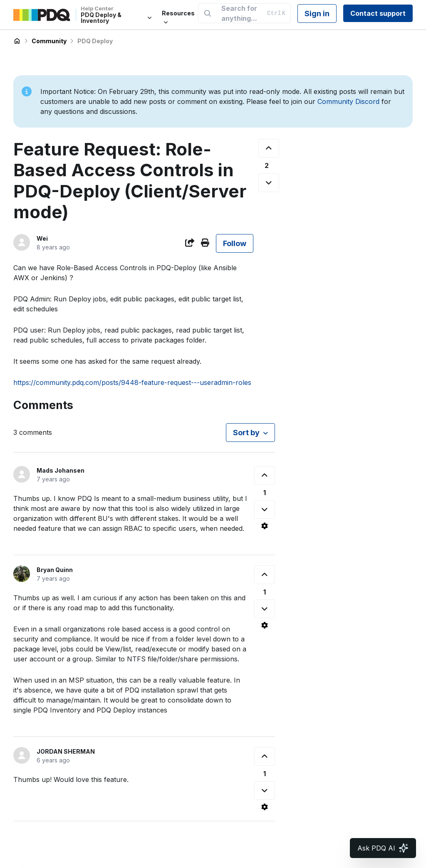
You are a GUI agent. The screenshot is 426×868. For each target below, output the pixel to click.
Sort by (246, 433)
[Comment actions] (265, 526)
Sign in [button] (317, 14)
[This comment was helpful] (265, 475)
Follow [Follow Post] (235, 243)
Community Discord (348, 101)
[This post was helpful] (269, 148)
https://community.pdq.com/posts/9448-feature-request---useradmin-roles (132, 382)
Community (49, 41)
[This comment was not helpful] (265, 509)
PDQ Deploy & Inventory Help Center (17, 41)
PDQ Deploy (95, 41)
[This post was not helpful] (269, 183)
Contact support (378, 13)
